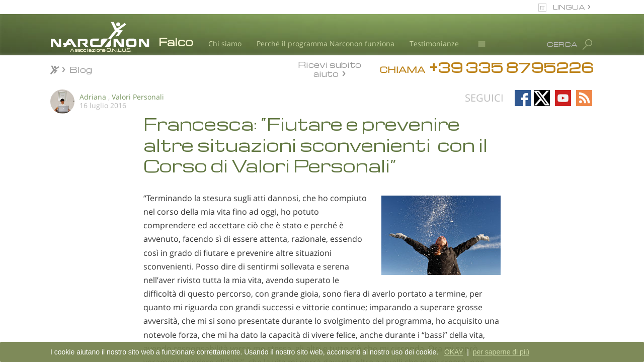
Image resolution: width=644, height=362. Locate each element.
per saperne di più (501, 352)
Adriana (93, 97)
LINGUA (569, 7)
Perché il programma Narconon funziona (326, 43)
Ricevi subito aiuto (330, 69)
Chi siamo (225, 43)
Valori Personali (138, 97)
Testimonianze (434, 43)
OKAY (454, 352)
